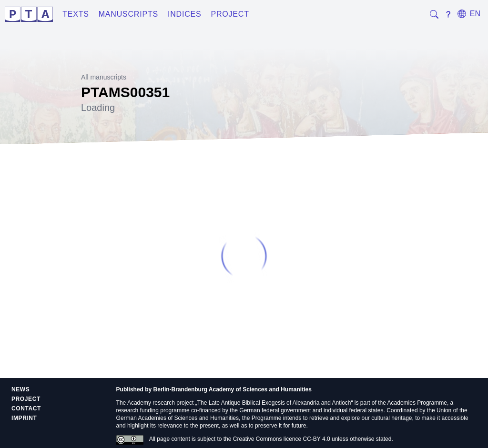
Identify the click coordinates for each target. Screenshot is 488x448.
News (20, 389)
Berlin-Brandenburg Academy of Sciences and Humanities (233, 389)
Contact (26, 408)
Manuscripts (128, 14)
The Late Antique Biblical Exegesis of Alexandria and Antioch (274, 403)
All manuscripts (104, 77)
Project (230, 14)
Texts (76, 14)
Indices (185, 14)
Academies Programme (417, 403)
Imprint (24, 418)
